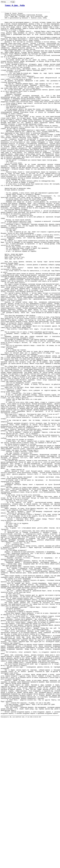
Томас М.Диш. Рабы (15, 6)
